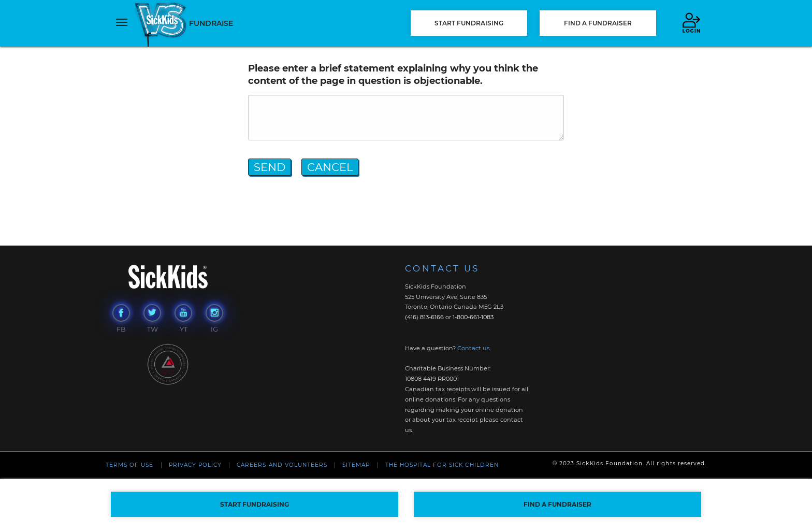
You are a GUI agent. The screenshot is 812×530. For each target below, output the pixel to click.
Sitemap (356, 465)
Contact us (473, 348)
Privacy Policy (195, 465)
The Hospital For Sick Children (442, 465)
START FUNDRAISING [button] (469, 23)
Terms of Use (129, 465)
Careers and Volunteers (282, 465)
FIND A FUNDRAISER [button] (598, 23)
